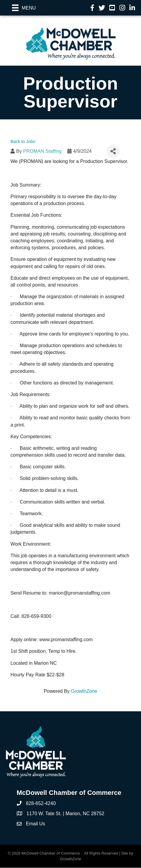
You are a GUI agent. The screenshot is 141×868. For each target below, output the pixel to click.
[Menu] (24, 8)
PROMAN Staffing (42, 151)
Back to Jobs (23, 141)
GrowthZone (84, 691)
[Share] (113, 151)
